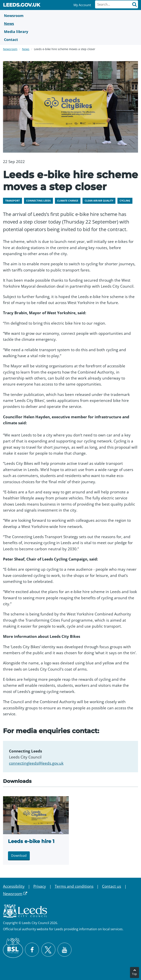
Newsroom (10, 49)
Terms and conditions (74, 886)
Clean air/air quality (99, 201)
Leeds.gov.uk (22, 6)
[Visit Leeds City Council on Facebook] (32, 950)
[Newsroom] (70, 16)
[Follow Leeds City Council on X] (48, 950)
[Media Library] (70, 32)
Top (135, 974)
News (26, 49)
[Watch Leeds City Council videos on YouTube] (65, 950)
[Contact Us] (70, 40)
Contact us (112, 886)
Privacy (40, 886)
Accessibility (14, 886)
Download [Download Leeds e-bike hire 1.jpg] (19, 856)
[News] (70, 24)
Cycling (125, 201)
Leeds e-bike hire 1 (31, 841)
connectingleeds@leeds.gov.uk (36, 763)
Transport (12, 201)
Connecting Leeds (38, 201)
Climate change (68, 201)
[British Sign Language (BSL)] (13, 948)
